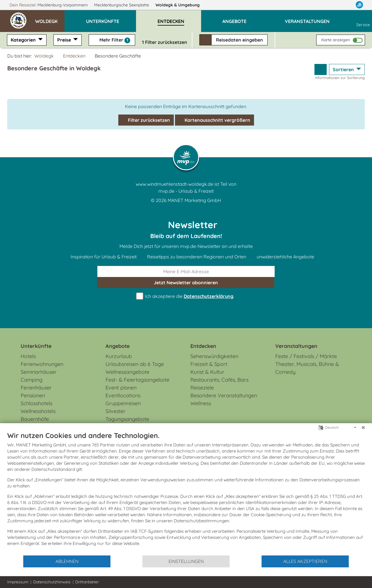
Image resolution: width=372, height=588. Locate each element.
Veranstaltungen (296, 346)
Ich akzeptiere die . (186, 296)
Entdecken (74, 56)
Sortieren (344, 69)
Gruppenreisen (123, 403)
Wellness (201, 403)
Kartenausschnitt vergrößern (214, 120)
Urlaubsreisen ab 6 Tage (135, 364)
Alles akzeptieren (305, 561)
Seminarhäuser (39, 372)
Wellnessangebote (127, 372)
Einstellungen (186, 561)
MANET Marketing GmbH (194, 200)
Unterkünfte (36, 346)
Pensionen (33, 395)
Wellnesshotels (38, 411)
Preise (65, 40)
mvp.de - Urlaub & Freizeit (186, 191)
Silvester (116, 411)
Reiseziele (202, 388)
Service (363, 21)
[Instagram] (348, 5)
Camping (32, 380)
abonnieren (186, 283)
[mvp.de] (359, 5)
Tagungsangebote (127, 419)
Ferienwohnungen (42, 364)
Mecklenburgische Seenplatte (122, 5)
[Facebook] (336, 5)
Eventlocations (123, 395)
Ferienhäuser (36, 388)
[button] (50, 19)
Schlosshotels (36, 403)
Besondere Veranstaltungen (224, 395)
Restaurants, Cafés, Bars (219, 380)
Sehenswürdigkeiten (214, 356)
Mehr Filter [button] (112, 40)
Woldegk (180, 5)
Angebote (118, 346)
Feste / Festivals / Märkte (306, 356)
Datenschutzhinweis (52, 582)
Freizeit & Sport (209, 364)
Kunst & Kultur (207, 372)
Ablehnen (67, 561)
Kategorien (24, 40)
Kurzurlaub (119, 356)
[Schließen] (363, 428)
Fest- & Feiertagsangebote (137, 380)
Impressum (18, 582)
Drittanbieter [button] (87, 582)
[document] (186, 493)
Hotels (28, 356)
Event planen (121, 388)
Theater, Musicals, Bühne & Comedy (307, 368)
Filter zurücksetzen (146, 120)
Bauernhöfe (35, 419)
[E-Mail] (186, 271)
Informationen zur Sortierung (340, 78)
